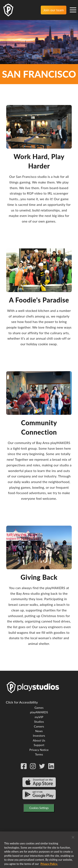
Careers (39, 726)
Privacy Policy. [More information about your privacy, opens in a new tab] (49, 866)
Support (39, 745)
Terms (39, 754)
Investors (39, 736)
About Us (39, 740)
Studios (39, 722)
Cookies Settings (39, 808)
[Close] (73, 839)
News (39, 731)
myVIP (39, 717)
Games (39, 708)
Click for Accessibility (22, 702)
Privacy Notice (39, 750)
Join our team (54, 10)
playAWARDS (39, 712)
